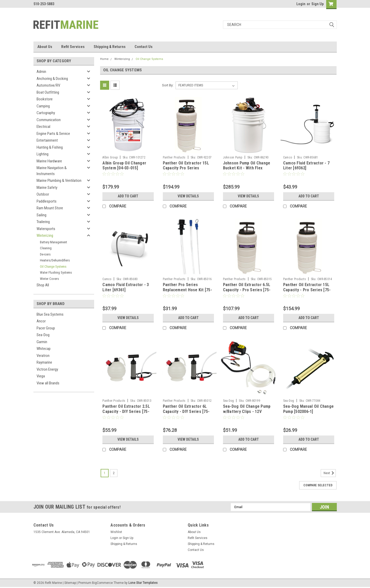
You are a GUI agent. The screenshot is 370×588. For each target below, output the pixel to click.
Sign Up (317, 4)
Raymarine (44, 362)
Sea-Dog (43, 335)
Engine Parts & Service (53, 134)
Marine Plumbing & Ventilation (59, 181)
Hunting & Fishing (50, 147)
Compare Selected (318, 485)
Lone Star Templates (143, 583)
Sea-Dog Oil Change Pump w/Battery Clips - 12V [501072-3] (247, 411)
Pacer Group (46, 328)
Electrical (43, 127)
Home (104, 59)
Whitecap (44, 349)
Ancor (41, 321)
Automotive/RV (48, 85)
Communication (49, 120)
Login (301, 4)
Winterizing (45, 236)
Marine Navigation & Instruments (52, 171)
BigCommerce (102, 583)
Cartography (46, 113)
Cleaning (46, 248)
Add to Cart (128, 196)
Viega (41, 376)
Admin (41, 72)
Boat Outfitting (48, 92)
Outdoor (43, 194)
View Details (188, 196)
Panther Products (174, 157)
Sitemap (70, 583)
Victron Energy (47, 369)
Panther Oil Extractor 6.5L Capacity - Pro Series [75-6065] (247, 290)
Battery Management (54, 242)
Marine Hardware (49, 161)
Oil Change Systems (53, 267)
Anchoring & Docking (52, 79)
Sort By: (168, 85)
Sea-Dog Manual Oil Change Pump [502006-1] (308, 409)
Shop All (43, 285)
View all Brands (48, 383)
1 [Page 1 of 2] (105, 473)
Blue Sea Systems (50, 314)
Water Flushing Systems (56, 272)
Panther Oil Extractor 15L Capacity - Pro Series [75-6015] (307, 290)
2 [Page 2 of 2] (114, 473)
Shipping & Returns (110, 47)
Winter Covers (49, 279)
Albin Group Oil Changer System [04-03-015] (124, 166)
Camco (288, 157)
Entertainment (47, 140)
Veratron (43, 356)
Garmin (42, 342)
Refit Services (73, 47)
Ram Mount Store (50, 208)
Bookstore (45, 99)
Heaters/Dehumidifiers (55, 260)
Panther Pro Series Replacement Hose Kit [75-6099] (187, 290)
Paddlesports (47, 201)
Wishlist (116, 532)
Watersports (46, 229)
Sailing (41, 215)
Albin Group (110, 157)
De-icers (45, 254)
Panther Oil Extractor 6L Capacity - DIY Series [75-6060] (186, 411)
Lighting (43, 154)
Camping (43, 106)
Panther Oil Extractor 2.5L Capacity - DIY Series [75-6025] (126, 411)
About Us (45, 47)
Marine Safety (47, 188)
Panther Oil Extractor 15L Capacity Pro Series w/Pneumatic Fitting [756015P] (186, 171)
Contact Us (144, 47)
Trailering (43, 222)
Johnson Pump (233, 157)
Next (330, 473)
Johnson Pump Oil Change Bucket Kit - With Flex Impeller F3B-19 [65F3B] (247, 168)
